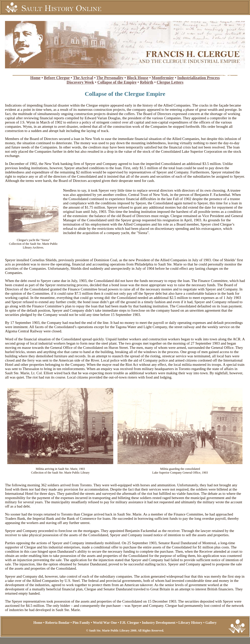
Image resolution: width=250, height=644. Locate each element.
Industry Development (158, 623)
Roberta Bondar (57, 623)
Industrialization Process (198, 78)
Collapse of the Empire (117, 82)
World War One (105, 623)
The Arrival (83, 78)
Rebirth (147, 82)
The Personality (110, 78)
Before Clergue (57, 78)
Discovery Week (80, 82)
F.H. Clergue (129, 623)
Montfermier (163, 78)
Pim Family (81, 623)
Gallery (211, 623)
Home (35, 78)
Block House (137, 78)
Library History (190, 623)
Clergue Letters (170, 82)
